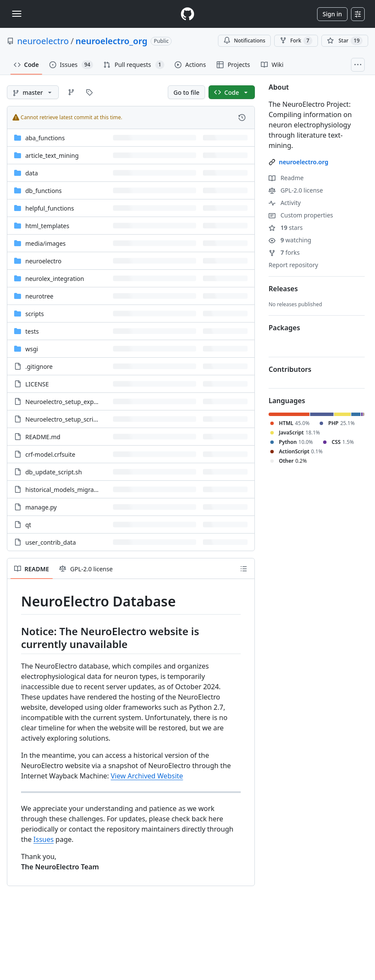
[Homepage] (187, 14)
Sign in (332, 14)
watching (290, 240)
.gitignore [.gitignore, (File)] (39, 366)
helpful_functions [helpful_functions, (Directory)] (50, 208)
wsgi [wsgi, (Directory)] (32, 349)
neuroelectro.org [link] (304, 162)
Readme (286, 178)
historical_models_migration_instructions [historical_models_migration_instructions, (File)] (83, 490)
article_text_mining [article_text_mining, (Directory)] (52, 155)
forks (284, 252)
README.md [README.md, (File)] (43, 437)
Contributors (290, 369)
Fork (296, 41)
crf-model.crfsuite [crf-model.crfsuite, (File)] (50, 454)
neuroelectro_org (111, 41)
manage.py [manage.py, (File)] (41, 507)
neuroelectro (43, 41)
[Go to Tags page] (89, 92)
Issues (44, 839)
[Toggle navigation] (17, 14)
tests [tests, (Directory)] (32, 331)
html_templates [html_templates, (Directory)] (47, 226)
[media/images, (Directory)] (45, 243)
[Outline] (244, 569)
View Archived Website (147, 776)
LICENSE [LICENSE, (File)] (37, 384)
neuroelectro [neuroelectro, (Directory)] (43, 261)
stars (286, 228)
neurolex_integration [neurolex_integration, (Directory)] (55, 279)
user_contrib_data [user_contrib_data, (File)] (51, 542)
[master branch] (33, 92)
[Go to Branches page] (71, 92)
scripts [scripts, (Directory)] (35, 314)
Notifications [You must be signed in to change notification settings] (244, 41)
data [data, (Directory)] (32, 173)
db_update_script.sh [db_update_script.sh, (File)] (54, 472)
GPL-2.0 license (296, 190)
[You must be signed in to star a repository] (345, 41)
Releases (283, 289)
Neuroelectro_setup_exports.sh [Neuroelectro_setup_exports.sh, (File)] (69, 402)
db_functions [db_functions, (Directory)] (44, 191)
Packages (284, 328)
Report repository (293, 265)
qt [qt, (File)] (28, 525)
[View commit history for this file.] (242, 118)
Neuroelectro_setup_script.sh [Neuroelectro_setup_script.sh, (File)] (66, 419)
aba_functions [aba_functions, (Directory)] (45, 138)
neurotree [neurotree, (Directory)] (39, 296)
